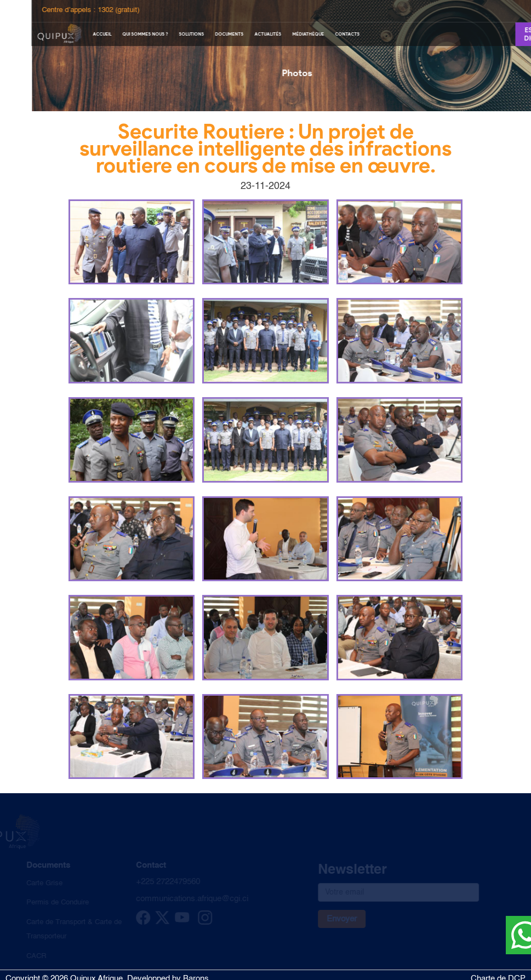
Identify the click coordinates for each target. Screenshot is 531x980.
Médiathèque (332, 34)
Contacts (371, 34)
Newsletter (347, 870)
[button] (132, 242)
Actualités (291, 34)
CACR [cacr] (31, 956)
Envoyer (337, 919)
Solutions (215, 34)
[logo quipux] (83, 33)
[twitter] (157, 923)
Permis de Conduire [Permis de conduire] (53, 902)
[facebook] (138, 923)
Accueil (125, 34)
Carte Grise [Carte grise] (39, 883)
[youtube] (177, 923)
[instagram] (200, 923)
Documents (253, 34)
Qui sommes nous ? (169, 34)
